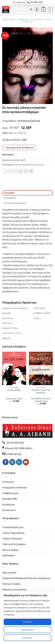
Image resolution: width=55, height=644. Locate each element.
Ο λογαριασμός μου (13, 527)
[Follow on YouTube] (26, 462)
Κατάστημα (23, 19)
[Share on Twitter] (15, 171)
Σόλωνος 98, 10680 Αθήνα (18, 448)
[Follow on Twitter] (19, 462)
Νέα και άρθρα (10, 550)
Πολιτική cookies (11, 584)
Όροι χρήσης (9, 573)
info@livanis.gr (14, 454)
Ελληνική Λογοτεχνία (23, 165)
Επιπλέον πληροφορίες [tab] (15, 203)
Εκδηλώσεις (9, 555)
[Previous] (2, 381)
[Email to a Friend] (21, 171)
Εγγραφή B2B (9, 499)
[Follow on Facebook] (6, 462)
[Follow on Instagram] (12, 462)
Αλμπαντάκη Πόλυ (14, 399)
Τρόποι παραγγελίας (13, 533)
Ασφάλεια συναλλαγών (15, 590)
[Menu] (50, 10)
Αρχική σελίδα (9, 19)
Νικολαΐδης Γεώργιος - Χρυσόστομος (41, 400)
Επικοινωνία (9, 510)
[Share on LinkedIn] (31, 171)
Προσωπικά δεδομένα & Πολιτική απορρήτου (26, 578)
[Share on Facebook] (10, 171)
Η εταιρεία (8, 482)
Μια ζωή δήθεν (14, 390)
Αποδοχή (28, 622)
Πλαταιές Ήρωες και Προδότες (41, 391)
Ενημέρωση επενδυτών (15, 487)
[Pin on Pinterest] (26, 171)
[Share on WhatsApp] (5, 171)
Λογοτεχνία (36, 19)
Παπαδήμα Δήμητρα (29, 121)
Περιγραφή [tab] (9, 193)
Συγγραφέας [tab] (10, 198)
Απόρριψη (27, 638)
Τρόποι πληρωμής (12, 538)
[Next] (53, 381)
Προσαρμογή (27, 630)
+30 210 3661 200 (15, 443)
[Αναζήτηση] (31, 10)
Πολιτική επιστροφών (14, 544)
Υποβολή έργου (10, 493)
